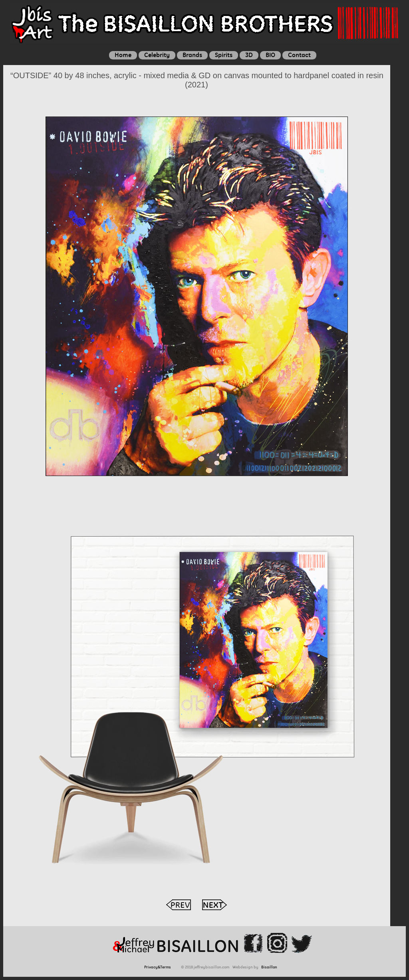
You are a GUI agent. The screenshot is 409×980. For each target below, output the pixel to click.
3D (249, 55)
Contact (299, 55)
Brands (192, 55)
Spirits (224, 55)
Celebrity (157, 55)
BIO (270, 55)
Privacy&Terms (159, 967)
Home (123, 55)
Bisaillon (269, 967)
